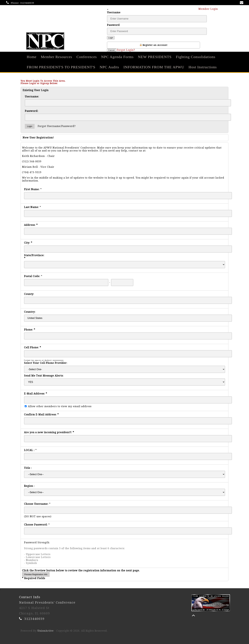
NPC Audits (109, 67)
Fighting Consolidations (196, 57)
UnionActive (46, 631)
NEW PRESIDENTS (155, 57)
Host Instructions (203, 67)
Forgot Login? (126, 50)
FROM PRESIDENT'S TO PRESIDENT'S (61, 67)
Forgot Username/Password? (57, 126)
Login (111, 38)
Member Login (210, 9)
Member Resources (56, 57)
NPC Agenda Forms (117, 57)
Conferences (87, 57)
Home (32, 57)
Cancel (111, 50)
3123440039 (27, 3)
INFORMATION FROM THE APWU (154, 67)
